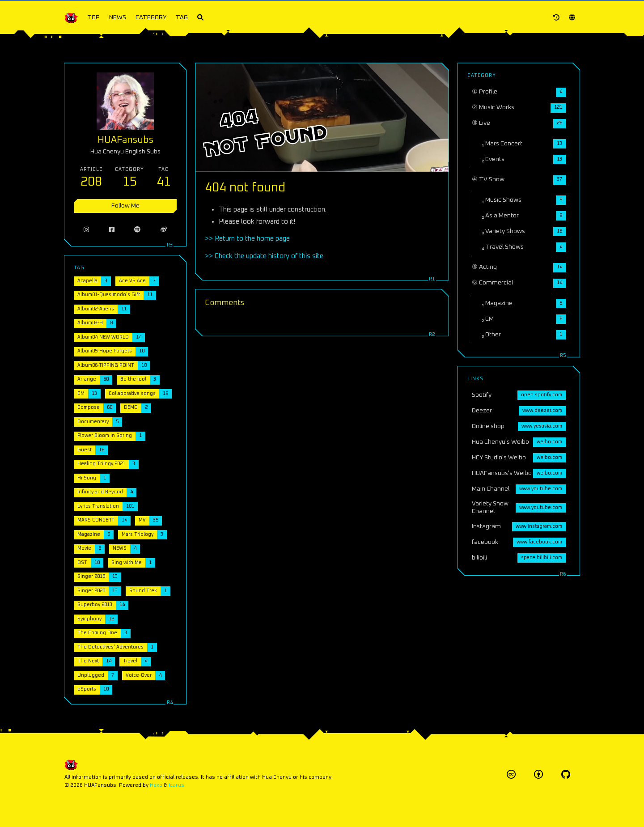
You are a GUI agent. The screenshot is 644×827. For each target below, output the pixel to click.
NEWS (118, 17)
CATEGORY (151, 17)
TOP (93, 17)
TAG (182, 17)
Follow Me (125, 206)
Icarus (176, 785)
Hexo (156, 785)
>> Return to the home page (247, 239)
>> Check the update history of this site (264, 256)
